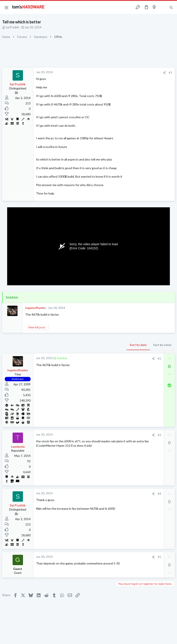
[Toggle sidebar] (163, 7)
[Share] (164, 73)
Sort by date (138, 345)
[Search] (171, 7)
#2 (159, 358)
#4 (159, 494)
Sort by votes (162, 345)
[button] (7, 7)
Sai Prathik (12, 27)
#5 (159, 557)
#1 (170, 73)
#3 (159, 435)
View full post (37, 327)
